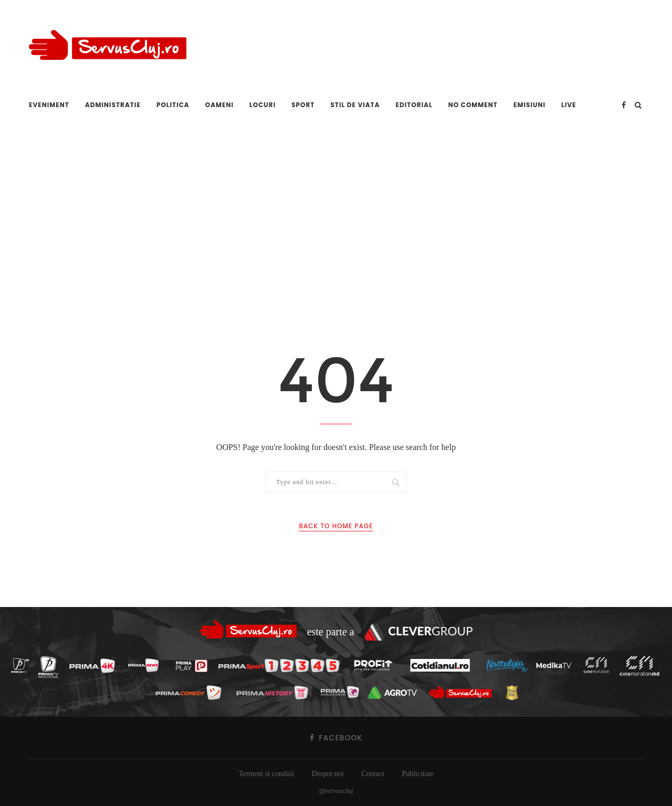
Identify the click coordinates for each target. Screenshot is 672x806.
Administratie (113, 105)
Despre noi (328, 774)
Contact (373, 774)
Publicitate (417, 774)
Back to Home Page (336, 526)
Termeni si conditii (267, 774)
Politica (173, 105)
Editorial (414, 105)
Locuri (262, 105)
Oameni (219, 105)
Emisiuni (529, 105)
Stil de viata (355, 105)
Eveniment (49, 105)
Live (569, 105)
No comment (473, 105)
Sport (303, 105)
